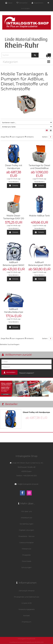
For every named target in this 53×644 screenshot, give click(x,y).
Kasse (9, 3)
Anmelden (9, 373)
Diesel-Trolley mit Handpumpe (36, 412)
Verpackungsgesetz (26, 609)
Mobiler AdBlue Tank (39, 216)
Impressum (27, 622)
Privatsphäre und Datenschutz (27, 597)
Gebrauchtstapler (26, 542)
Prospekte (26, 555)
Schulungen (27, 567)
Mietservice (26, 549)
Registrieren (38, 3)
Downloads (27, 561)
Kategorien (10, 62)
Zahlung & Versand (26, 591)
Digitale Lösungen (26, 530)
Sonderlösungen (26, 524)
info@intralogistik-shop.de (28, 484)
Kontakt (26, 615)
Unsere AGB (26, 603)
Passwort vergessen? (27, 373)
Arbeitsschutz (26, 518)
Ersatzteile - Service (26, 536)
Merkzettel (22, 3)
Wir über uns (26, 511)
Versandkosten (13, 182)
